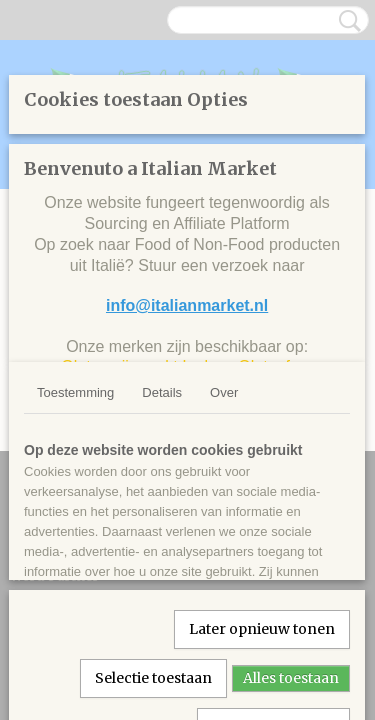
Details (162, 392)
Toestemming (75, 392)
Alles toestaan (291, 678)
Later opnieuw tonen (262, 629)
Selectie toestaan (153, 678)
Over (224, 392)
